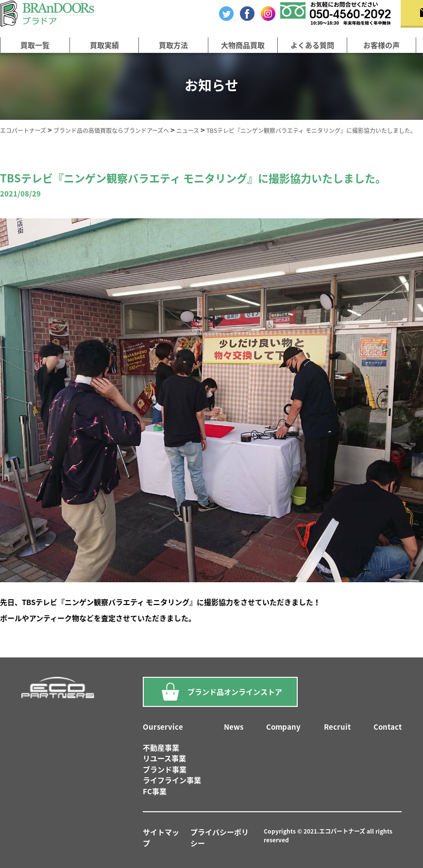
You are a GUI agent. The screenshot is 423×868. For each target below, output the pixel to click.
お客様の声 (381, 45)
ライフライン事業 (172, 780)
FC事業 (155, 791)
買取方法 (173, 45)
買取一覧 (35, 45)
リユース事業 (164, 758)
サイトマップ (161, 838)
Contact (388, 727)
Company (283, 727)
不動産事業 (161, 748)
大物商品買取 (243, 45)
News (234, 727)
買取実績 (104, 45)
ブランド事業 (165, 770)
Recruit (337, 727)
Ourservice (163, 727)
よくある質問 (312, 45)
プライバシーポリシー (220, 838)
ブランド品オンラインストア (220, 692)
